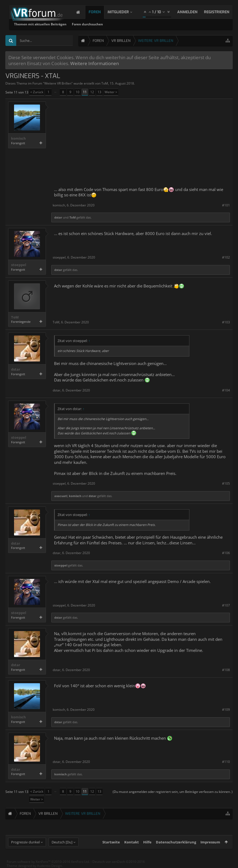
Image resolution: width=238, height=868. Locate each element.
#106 (226, 553)
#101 (226, 205)
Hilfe (147, 842)
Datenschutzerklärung (176, 842)
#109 (226, 710)
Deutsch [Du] (62, 842)
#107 (226, 605)
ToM (105, 83)
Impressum (210, 842)
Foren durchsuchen (157, 24)
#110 (226, 762)
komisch (19, 138)
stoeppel (19, 265)
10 (78, 92)
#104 (226, 390)
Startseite (111, 842)
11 (85, 92)
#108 (226, 670)
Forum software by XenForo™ (48, 862)
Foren (100, 12)
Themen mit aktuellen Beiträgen (109, 24)
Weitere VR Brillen (58, 83)
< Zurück (37, 92)
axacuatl (61, 496)
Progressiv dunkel (25, 842)
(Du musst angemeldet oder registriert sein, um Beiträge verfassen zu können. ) (173, 792)
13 (99, 92)
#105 (226, 483)
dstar (58, 217)
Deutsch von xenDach (119, 862)
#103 (226, 322)
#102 (226, 257)
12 (92, 92)
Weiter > (111, 92)
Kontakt (132, 842)
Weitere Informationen (95, 63)
